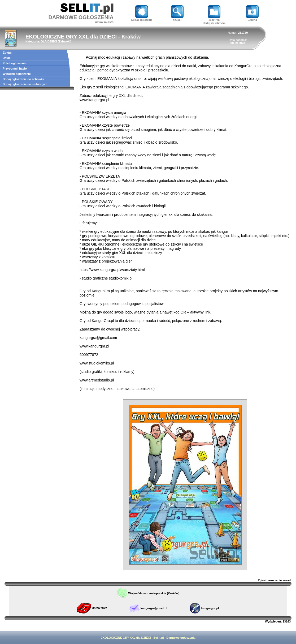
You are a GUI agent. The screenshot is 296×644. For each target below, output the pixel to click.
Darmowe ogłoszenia (181, 638)
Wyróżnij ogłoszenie (17, 74)
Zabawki (65, 41)
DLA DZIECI (49, 41)
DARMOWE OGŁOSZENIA (81, 17)
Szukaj (177, 18)
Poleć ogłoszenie (14, 63)
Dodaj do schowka (214, 23)
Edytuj (7, 53)
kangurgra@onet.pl (154, 608)
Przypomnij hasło (15, 68)
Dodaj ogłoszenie (142, 18)
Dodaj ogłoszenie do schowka (23, 79)
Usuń (6, 58)
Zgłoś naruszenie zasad (274, 580)
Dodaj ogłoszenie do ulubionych (25, 84)
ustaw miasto (104, 22)
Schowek (214, 18)
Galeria (252, 18)
